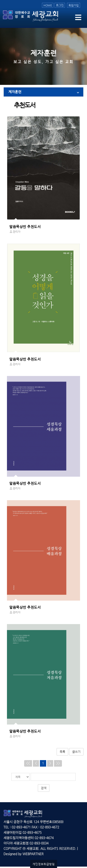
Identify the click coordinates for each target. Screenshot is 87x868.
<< (28, 763)
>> (58, 763)
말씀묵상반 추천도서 (25, 227)
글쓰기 (76, 752)
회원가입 (74, 5)
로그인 (60, 5)
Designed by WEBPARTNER (24, 854)
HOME (48, 5)
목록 (62, 752)
